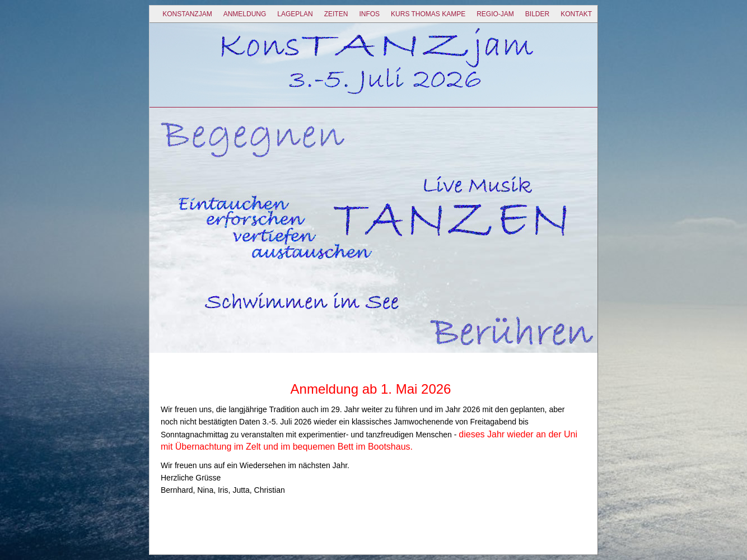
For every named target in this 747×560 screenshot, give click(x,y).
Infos (369, 14)
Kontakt (576, 14)
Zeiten (336, 14)
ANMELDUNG (245, 14)
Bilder (537, 14)
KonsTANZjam (187, 14)
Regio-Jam (495, 14)
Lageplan (295, 14)
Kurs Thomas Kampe (428, 14)
